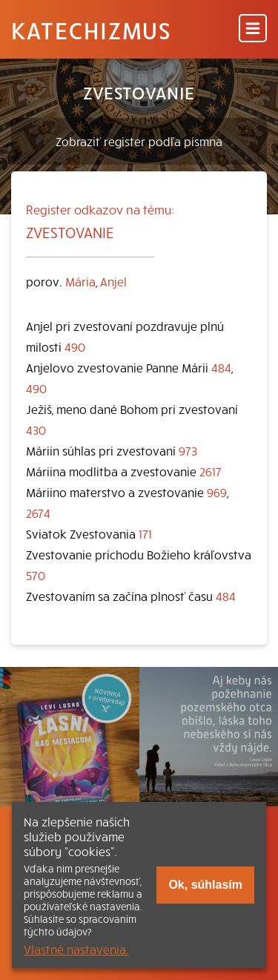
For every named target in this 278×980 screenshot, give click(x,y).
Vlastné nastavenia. (76, 949)
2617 (211, 471)
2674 (38, 513)
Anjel (113, 281)
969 (217, 492)
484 (221, 367)
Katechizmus (91, 30)
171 (145, 533)
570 (36, 575)
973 (188, 450)
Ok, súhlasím (205, 885)
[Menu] (253, 29)
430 (36, 430)
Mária (80, 281)
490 (75, 346)
